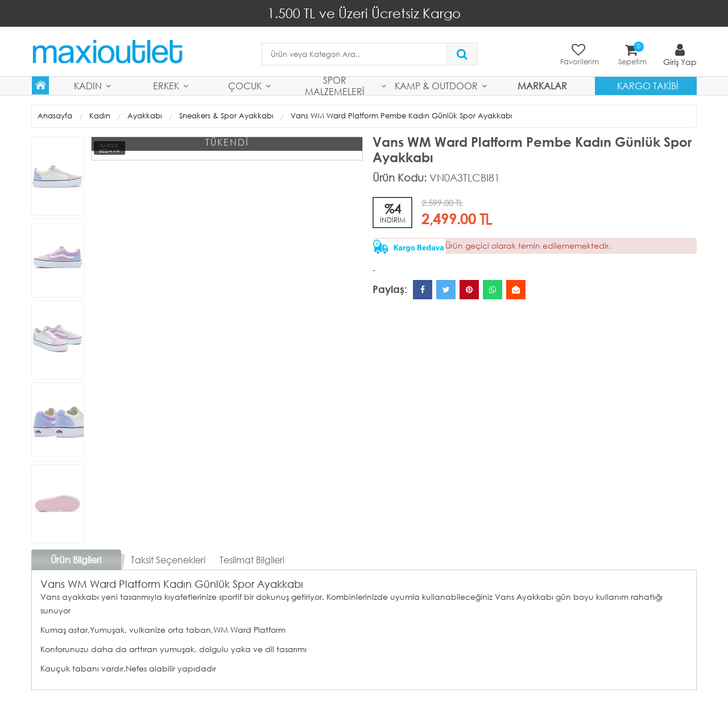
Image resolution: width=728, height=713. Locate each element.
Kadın (88, 86)
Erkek (166, 86)
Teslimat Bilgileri (252, 560)
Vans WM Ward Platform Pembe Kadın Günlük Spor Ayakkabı (402, 116)
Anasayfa (55, 116)
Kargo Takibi (648, 86)
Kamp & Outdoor (436, 86)
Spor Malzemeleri (335, 86)
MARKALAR (542, 86)
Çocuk (245, 86)
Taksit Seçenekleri (168, 560)
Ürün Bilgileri (76, 560)
